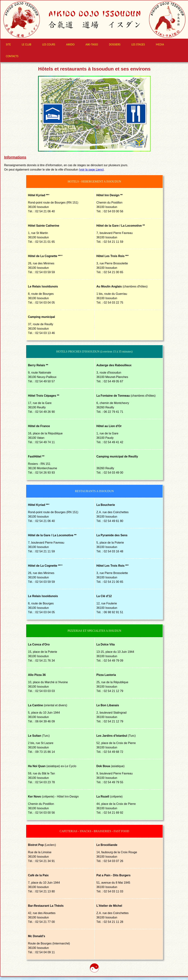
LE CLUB (27, 44)
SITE (8, 44)
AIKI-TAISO (92, 44)
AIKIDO (70, 44)
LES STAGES (138, 44)
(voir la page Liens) (91, 170)
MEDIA (160, 44)
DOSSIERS (115, 44)
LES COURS (49, 44)
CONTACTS (12, 56)
